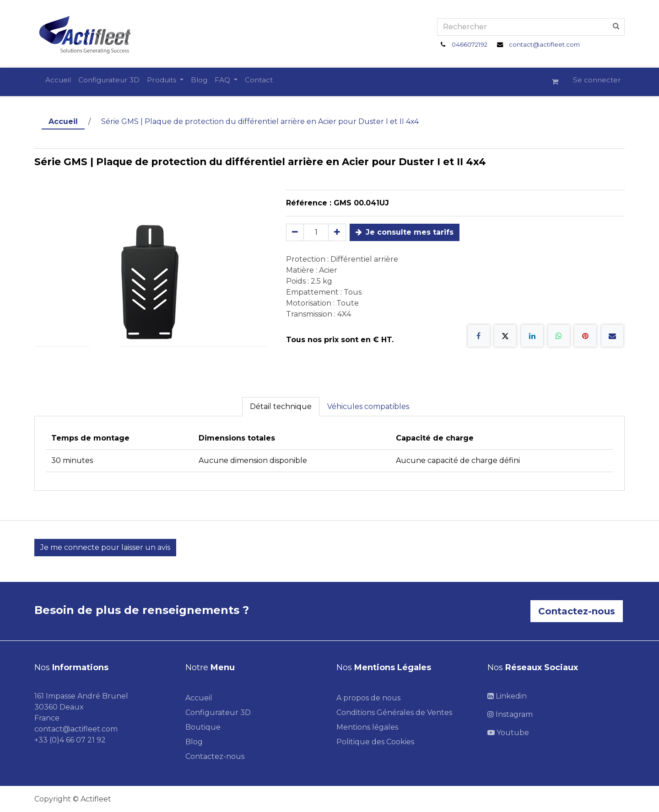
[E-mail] (612, 336)
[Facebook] (479, 336)
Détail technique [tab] (281, 406)
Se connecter (597, 80)
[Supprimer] (295, 232)
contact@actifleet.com (544, 44)
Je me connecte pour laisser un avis (105, 547)
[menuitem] (58, 80)
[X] (505, 336)
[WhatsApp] (559, 336)
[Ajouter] (337, 232)
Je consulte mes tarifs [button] (405, 232)
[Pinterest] (585, 336)
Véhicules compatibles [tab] (368, 406)
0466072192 (470, 44)
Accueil (63, 121)
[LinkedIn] (532, 336)
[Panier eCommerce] (559, 82)
